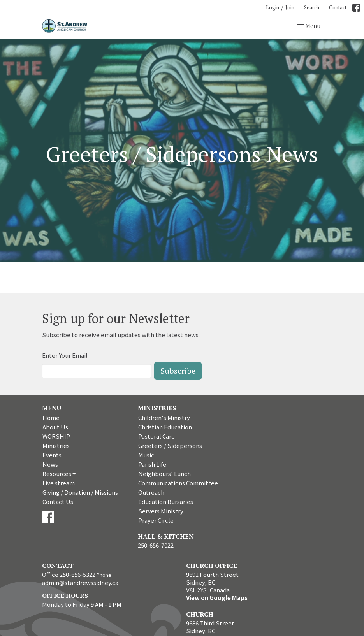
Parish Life (152, 464)
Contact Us (58, 502)
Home (51, 417)
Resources (59, 473)
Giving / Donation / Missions (80, 492)
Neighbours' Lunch (164, 473)
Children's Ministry (164, 417)
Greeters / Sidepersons (170, 445)
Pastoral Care (157, 436)
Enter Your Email (65, 355)
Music (146, 455)
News (50, 464)
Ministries (56, 445)
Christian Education (165, 427)
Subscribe (178, 371)
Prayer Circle (156, 520)
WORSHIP (56, 436)
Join (290, 7)
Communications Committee (178, 483)
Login (273, 7)
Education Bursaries (166, 502)
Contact (338, 7)
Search (312, 7)
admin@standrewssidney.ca (80, 582)
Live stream (59, 483)
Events (52, 455)
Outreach (151, 492)
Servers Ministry (161, 511)
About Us (55, 427)
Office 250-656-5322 (69, 574)
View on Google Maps (217, 598)
